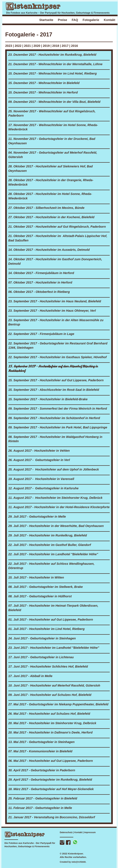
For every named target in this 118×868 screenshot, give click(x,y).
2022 (18, 46)
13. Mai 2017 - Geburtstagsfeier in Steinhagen (41, 742)
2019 (46, 46)
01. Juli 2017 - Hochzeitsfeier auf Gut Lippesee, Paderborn (51, 620)
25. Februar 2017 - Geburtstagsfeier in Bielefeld (43, 798)
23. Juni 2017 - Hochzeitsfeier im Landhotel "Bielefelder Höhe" (54, 648)
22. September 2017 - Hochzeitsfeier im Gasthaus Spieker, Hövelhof (57, 357)
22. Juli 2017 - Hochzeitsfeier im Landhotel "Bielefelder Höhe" (53, 554)
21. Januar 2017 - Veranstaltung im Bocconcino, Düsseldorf (52, 817)
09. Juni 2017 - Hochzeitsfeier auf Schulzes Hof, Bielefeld (50, 695)
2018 (56, 46)
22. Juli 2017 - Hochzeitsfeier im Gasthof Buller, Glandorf (50, 545)
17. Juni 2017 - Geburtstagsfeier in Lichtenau (41, 657)
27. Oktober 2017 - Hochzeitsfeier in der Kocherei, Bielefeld (51, 217)
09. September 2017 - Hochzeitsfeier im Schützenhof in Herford (54, 418)
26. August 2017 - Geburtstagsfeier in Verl (39, 460)
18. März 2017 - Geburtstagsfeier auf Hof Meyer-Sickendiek (51, 789)
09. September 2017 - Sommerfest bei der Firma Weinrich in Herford (58, 409)
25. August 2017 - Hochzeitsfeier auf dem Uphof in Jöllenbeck (54, 469)
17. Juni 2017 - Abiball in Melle (30, 676)
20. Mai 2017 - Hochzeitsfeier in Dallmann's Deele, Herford (50, 732)
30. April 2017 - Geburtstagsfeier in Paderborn (42, 770)
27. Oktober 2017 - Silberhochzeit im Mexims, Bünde (46, 208)
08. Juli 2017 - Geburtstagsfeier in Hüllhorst (40, 596)
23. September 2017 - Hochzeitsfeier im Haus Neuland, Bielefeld (55, 301)
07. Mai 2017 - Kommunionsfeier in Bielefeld (40, 751)
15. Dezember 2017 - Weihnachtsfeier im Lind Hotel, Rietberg (52, 73)
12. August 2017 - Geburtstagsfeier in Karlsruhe (43, 488)
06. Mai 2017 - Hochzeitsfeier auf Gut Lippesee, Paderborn (51, 761)
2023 (9, 46)
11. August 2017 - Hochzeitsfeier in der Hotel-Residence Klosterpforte (59, 507)
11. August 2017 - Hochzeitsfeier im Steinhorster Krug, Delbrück (55, 498)
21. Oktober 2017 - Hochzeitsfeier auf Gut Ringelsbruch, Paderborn (57, 227)
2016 (75, 46)
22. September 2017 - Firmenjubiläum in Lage (41, 334)
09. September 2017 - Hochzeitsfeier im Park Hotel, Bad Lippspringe (58, 427)
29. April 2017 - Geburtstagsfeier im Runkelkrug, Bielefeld (50, 780)
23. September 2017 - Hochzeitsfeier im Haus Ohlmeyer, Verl (52, 311)
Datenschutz (66, 832)
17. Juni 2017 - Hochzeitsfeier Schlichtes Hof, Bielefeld (48, 666)
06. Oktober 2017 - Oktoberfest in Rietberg (39, 292)
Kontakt (78, 832)
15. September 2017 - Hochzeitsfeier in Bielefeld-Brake (48, 399)
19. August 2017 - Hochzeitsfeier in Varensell (41, 479)
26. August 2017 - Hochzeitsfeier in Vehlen (39, 451)
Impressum (90, 832)
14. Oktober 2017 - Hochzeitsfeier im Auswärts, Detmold (49, 250)
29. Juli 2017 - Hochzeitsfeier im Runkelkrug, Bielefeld (48, 535)
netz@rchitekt (79, 862)
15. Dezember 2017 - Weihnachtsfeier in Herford (43, 92)
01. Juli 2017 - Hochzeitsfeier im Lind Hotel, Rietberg (46, 629)
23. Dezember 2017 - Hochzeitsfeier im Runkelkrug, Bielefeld (52, 55)
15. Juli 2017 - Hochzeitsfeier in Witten (36, 577)
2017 (65, 46)
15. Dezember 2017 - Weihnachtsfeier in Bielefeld (44, 83)
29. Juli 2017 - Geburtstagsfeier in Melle (37, 517)
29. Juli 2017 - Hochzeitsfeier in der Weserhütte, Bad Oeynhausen (56, 526)
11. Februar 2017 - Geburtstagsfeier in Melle (40, 808)
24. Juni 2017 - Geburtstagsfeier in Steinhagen (42, 638)
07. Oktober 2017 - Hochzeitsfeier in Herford (40, 282)
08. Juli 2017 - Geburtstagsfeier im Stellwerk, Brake (46, 587)
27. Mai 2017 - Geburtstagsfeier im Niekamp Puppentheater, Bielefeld (58, 704)
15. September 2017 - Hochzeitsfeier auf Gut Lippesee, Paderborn (56, 380)
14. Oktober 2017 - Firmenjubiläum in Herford (41, 273)
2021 (27, 46)
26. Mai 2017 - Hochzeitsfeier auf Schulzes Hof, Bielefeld (49, 714)
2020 (37, 46)
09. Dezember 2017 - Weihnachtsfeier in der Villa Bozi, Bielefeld (54, 102)
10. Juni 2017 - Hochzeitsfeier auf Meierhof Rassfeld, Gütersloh (54, 685)
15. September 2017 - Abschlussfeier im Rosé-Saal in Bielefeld (54, 390)
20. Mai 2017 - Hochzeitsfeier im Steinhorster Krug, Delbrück (52, 723)
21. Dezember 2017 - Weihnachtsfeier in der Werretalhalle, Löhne (55, 64)
